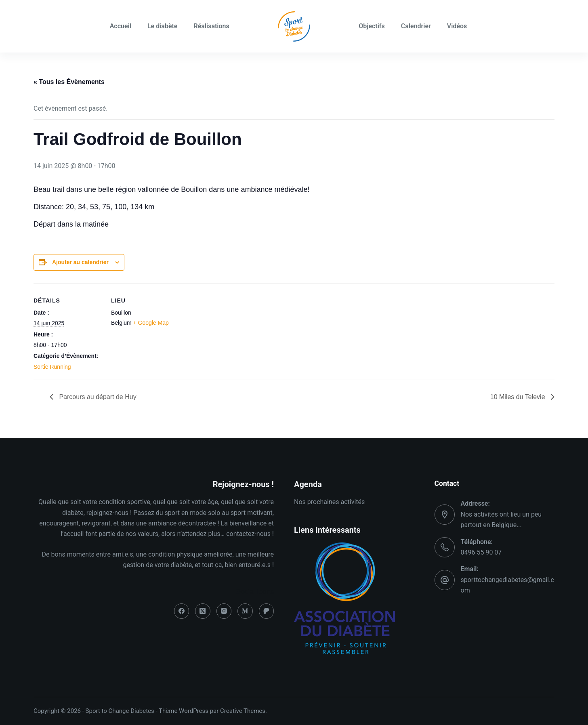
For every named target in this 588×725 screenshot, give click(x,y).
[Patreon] (267, 611)
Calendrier (416, 26)
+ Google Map (151, 323)
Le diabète (163, 26)
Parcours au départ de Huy (97, 397)
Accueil (121, 26)
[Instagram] (224, 611)
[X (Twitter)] (203, 611)
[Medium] (245, 611)
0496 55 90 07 (481, 552)
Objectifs (372, 26)
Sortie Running (52, 367)
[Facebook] (182, 611)
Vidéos (457, 26)
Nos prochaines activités (329, 502)
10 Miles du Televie (519, 397)
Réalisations (211, 26)
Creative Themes (243, 711)
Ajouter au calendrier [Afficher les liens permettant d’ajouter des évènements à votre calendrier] (80, 262)
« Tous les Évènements (69, 82)
